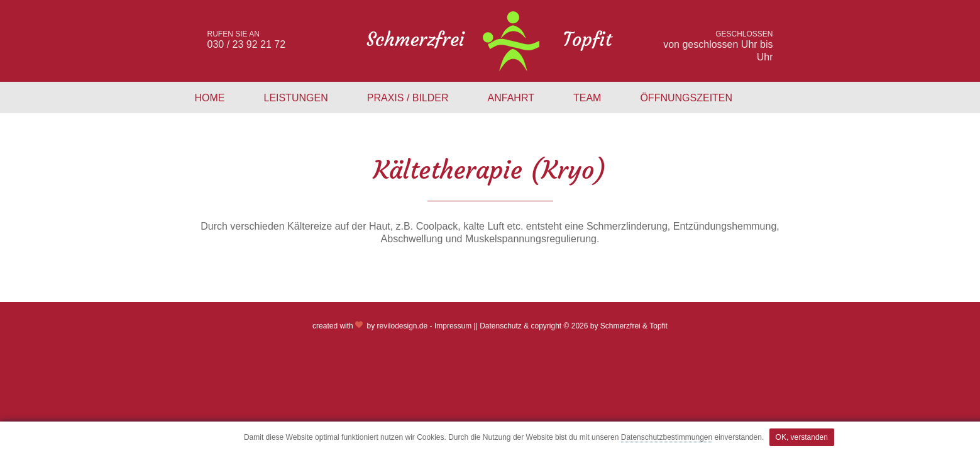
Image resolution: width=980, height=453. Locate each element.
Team (587, 98)
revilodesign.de (402, 326)
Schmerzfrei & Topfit (634, 326)
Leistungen (296, 98)
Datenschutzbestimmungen (667, 437)
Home (210, 98)
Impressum (453, 326)
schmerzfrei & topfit (490, 41)
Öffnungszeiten (686, 98)
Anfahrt (511, 98)
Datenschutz (501, 326)
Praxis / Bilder (408, 98)
